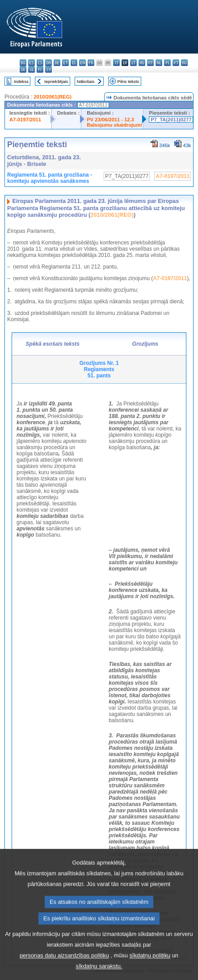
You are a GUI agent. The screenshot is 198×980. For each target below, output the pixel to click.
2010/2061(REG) (53, 97)
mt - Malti (150, 63)
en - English (82, 63)
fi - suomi (40, 69)
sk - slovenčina (23, 69)
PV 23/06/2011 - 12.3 (110, 120)
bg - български (23, 63)
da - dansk (48, 63)
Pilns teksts (128, 81)
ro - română (184, 63)
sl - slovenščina (32, 69)
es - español (32, 63)
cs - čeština (40, 63)
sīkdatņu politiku (150, 970)
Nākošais (86, 81)
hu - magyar (142, 63)
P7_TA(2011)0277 (171, 120)
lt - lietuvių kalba (133, 63)
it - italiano (116, 63)
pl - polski (167, 63)
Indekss (21, 81)
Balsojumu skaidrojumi (114, 125)
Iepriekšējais (56, 81)
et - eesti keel (65, 63)
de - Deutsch (57, 63)
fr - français (91, 63)
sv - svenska (48, 69)
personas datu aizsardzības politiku (64, 970)
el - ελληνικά (74, 63)
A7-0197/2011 (25, 120)
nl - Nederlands (159, 63)
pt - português (176, 63)
